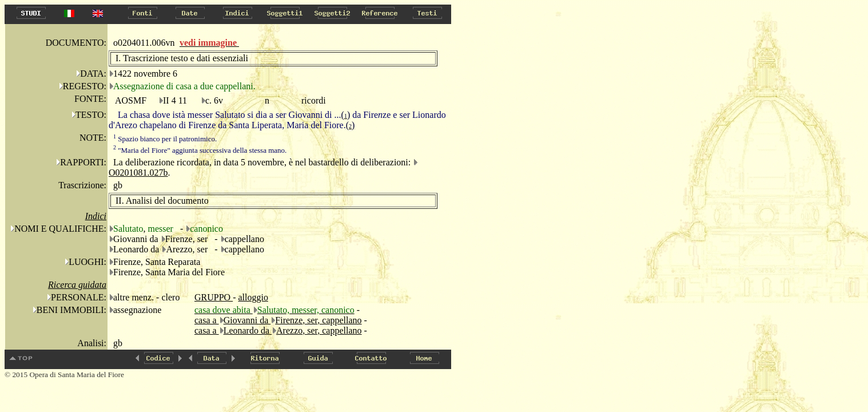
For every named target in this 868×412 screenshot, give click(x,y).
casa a (207, 320)
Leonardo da (248, 330)
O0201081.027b (138, 173)
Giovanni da (247, 320)
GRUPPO (214, 297)
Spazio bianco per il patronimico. (165, 139)
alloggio (253, 297)
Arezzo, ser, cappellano (319, 330)
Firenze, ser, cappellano (318, 320)
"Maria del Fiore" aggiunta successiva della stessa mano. (200, 150)
